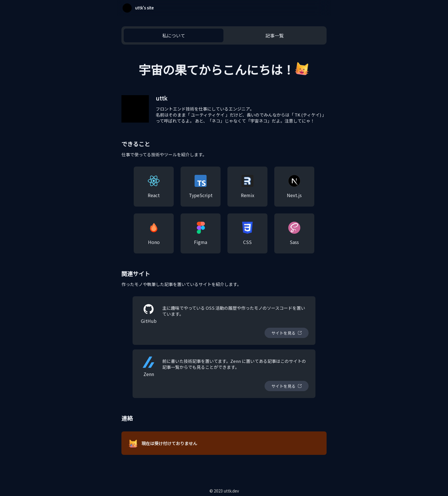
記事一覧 (275, 35)
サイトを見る (283, 333)
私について (174, 35)
